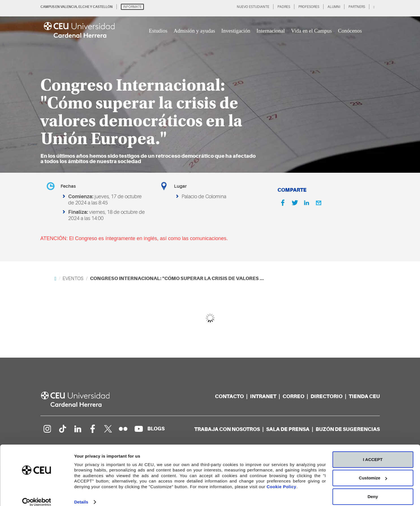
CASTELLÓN (103, 7)
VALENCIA (69, 7)
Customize (373, 471)
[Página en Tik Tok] (62, 429)
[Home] (55, 278)
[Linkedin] (307, 203)
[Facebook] (283, 203)
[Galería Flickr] (123, 429)
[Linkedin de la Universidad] (77, 429)
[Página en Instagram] (47, 429)
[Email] (318, 203)
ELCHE (84, 7)
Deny (373, 489)
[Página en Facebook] (93, 429)
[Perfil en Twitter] (108, 429)
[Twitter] (295, 203)
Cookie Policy (282, 480)
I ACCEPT (373, 452)
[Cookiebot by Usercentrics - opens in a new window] (37, 495)
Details (81, 495)
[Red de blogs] (156, 429)
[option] (210, 86)
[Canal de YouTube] (139, 429)
